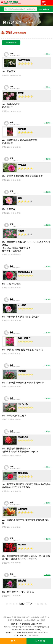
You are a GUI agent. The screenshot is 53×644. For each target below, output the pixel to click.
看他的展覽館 (11, 43)
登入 (13, 641)
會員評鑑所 (26, 617)
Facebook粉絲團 (30, 620)
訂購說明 (35, 617)
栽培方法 (43, 617)
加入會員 (40, 641)
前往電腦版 (41, 620)
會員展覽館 (16, 617)
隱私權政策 (18, 620)
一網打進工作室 (33, 635)
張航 (12, 54)
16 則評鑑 (47, 54)
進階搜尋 (46, 9)
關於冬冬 (7, 617)
